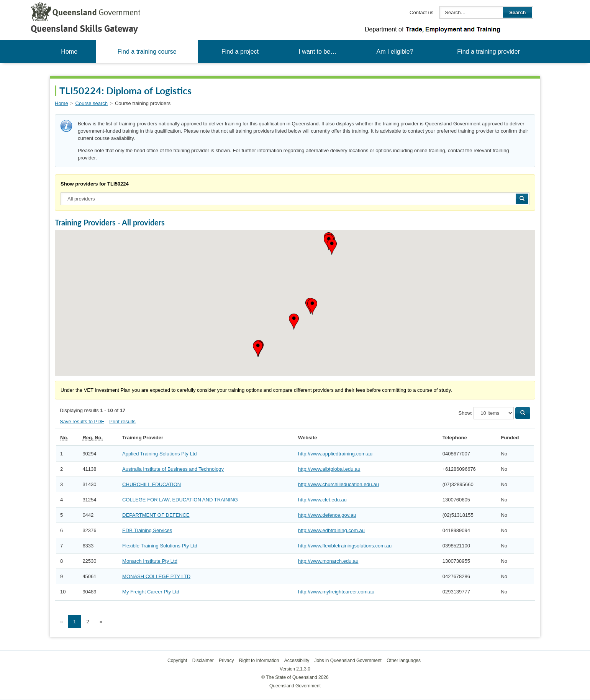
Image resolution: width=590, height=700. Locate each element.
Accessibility (297, 661)
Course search (92, 103)
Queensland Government (295, 686)
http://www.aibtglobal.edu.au (329, 469)
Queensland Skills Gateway (84, 29)
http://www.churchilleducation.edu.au (338, 484)
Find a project (240, 52)
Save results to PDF (82, 421)
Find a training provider (488, 52)
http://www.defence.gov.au (327, 515)
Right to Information (259, 661)
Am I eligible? (395, 52)
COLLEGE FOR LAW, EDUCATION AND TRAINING (180, 500)
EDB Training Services (147, 530)
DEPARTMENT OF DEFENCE (156, 515)
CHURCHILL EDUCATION (152, 484)
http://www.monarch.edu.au (328, 561)
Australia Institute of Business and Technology (173, 469)
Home (69, 52)
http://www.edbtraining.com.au (331, 530)
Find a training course (147, 52)
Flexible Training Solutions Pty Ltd (160, 546)
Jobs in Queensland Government (348, 661)
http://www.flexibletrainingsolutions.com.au (345, 546)
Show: (465, 413)
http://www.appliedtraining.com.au (335, 454)
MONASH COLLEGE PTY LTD (156, 576)
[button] (332, 247)
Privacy (226, 661)
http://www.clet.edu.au (322, 500)
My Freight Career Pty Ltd (151, 592)
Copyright (177, 661)
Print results (122, 421)
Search (517, 12)
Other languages (404, 661)
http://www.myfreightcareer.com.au (336, 592)
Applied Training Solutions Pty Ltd (159, 454)
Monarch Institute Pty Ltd (150, 561)
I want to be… (317, 52)
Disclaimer (203, 661)
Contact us (421, 12)
